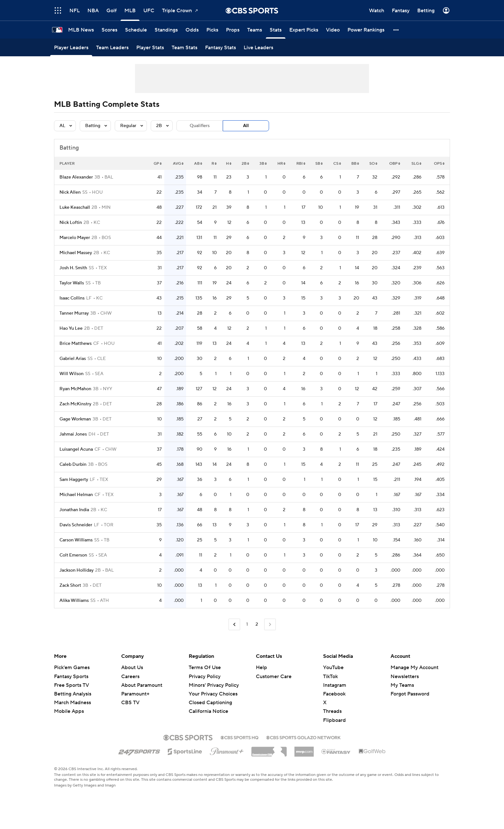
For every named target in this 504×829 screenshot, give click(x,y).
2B (245, 164)
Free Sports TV (72, 685)
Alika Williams (74, 601)
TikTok (330, 677)
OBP (395, 164)
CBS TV (130, 703)
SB (319, 164)
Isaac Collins (72, 298)
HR (281, 164)
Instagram (335, 685)
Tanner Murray (74, 313)
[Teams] (255, 30)
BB (355, 164)
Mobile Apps (69, 711)
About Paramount (142, 685)
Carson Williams (76, 540)
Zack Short (70, 585)
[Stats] (276, 30)
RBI (301, 164)
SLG (416, 164)
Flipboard (334, 720)
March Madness (72, 703)
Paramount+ (135, 694)
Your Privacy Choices (213, 694)
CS (337, 164)
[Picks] (212, 30)
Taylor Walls (72, 283)
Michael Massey (76, 253)
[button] (396, 30)
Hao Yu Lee (71, 328)
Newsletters (405, 677)
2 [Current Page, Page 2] (257, 624)
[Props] (233, 30)
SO (373, 164)
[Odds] (192, 30)
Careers (130, 677)
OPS (439, 164)
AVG (178, 164)
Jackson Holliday (76, 570)
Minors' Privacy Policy (214, 685)
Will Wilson (72, 374)
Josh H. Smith (73, 268)
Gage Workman (75, 419)
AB (198, 164)
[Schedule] (136, 30)
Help (261, 668)
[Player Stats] (150, 47)
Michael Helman (76, 495)
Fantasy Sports (71, 677)
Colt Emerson (73, 555)
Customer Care (274, 677)
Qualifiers (200, 126)
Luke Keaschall (75, 207)
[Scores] (109, 30)
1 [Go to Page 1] (247, 624)
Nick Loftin (71, 223)
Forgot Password (410, 694)
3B (263, 164)
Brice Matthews (76, 344)
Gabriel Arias (73, 359)
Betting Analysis (73, 694)
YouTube (333, 668)
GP (158, 164)
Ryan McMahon (75, 389)
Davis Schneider (76, 525)
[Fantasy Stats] (221, 47)
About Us (132, 668)
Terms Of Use (205, 668)
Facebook (334, 694)
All (246, 126)
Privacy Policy (205, 677)
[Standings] (166, 30)
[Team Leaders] (112, 47)
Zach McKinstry (75, 404)
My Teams (402, 685)
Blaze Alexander (76, 177)
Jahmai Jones (73, 434)
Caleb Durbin (73, 465)
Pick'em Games (72, 668)
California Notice (208, 711)
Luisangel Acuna (76, 449)
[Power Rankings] (366, 30)
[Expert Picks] (304, 30)
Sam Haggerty (74, 480)
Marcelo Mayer (75, 238)
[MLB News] (81, 30)
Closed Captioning (210, 703)
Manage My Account (414, 668)
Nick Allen (70, 192)
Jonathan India (74, 510)
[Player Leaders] (71, 47)
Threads (332, 711)
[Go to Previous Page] (234, 625)
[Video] (333, 30)
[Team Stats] (184, 47)
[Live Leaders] (258, 47)
